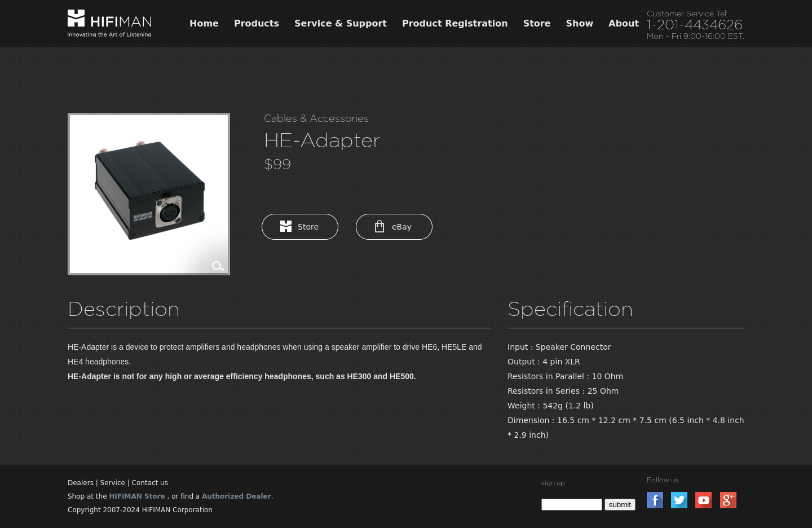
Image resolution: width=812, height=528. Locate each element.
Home (204, 23)
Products (257, 23)
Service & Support (341, 23)
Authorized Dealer (237, 496)
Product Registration (455, 23)
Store (537, 23)
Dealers (81, 483)
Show (580, 23)
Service (113, 483)
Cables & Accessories (316, 118)
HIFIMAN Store (137, 496)
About (624, 23)
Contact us (150, 483)
